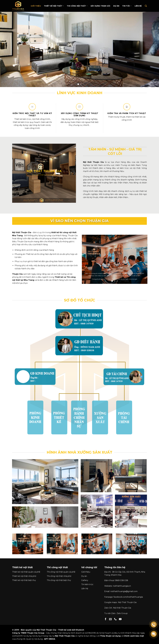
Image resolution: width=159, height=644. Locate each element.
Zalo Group (122, 613)
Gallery (85, 580)
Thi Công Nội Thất (77, 6)
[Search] (146, 6)
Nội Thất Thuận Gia (127, 602)
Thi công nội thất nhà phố (59, 576)
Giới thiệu (36, 6)
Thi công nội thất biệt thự (59, 580)
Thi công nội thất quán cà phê (61, 572)
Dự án (116, 6)
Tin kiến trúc (87, 584)
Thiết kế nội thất (54, 6)
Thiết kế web (65, 630)
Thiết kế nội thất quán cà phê (26, 572)
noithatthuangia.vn (122, 586)
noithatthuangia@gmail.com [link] (124, 591)
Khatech (80, 630)
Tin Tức (127, 6)
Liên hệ (138, 6)
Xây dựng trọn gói (100, 6)
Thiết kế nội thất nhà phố (24, 576)
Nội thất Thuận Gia (122, 608)
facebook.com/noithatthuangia (128, 597)
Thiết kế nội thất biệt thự (24, 580)
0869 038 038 (121, 580)
